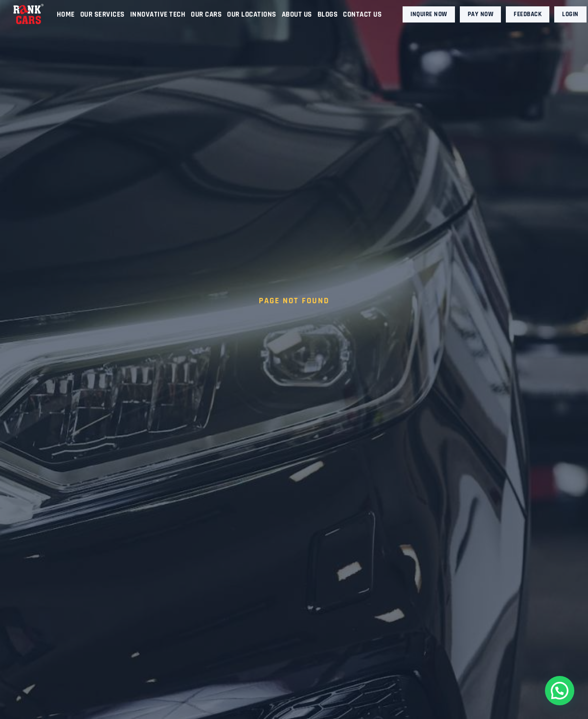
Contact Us (362, 14)
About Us (297, 14)
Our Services (102, 14)
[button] (560, 691)
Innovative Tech (158, 14)
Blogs (328, 14)
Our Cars (206, 14)
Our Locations (252, 14)
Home (66, 14)
